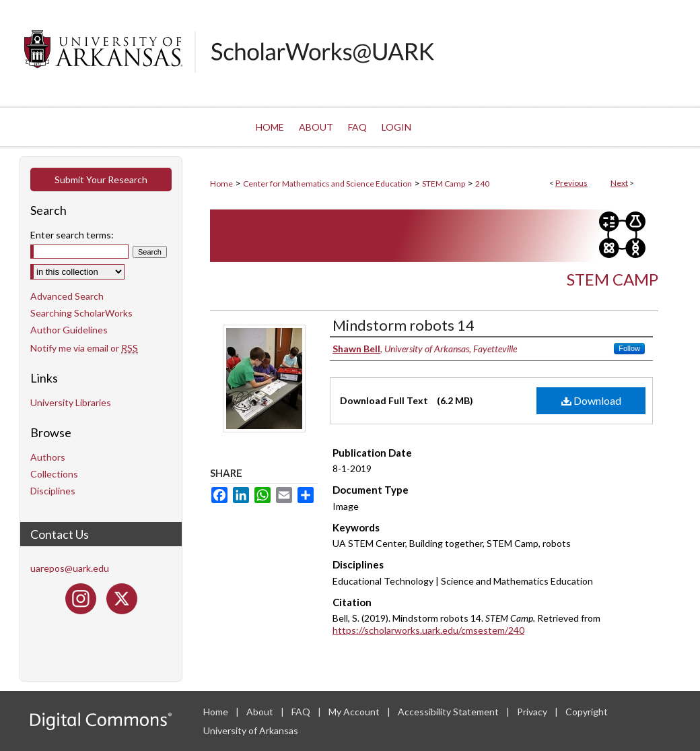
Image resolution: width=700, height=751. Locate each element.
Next (619, 183)
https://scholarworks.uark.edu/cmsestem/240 (428, 630)
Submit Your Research (101, 179)
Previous (571, 183)
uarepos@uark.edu (70, 568)
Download (591, 400)
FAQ (302, 712)
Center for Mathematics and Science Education (327, 184)
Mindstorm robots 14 (404, 325)
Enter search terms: (72, 235)
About (261, 712)
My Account (355, 712)
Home (221, 184)
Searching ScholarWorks (81, 313)
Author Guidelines (69, 330)
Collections (54, 474)
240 (482, 184)
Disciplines (53, 491)
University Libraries (71, 402)
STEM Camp (444, 184)
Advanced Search (67, 296)
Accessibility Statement (449, 712)
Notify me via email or (84, 348)
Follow (629, 348)
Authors (48, 457)
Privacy (533, 712)
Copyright (587, 712)
